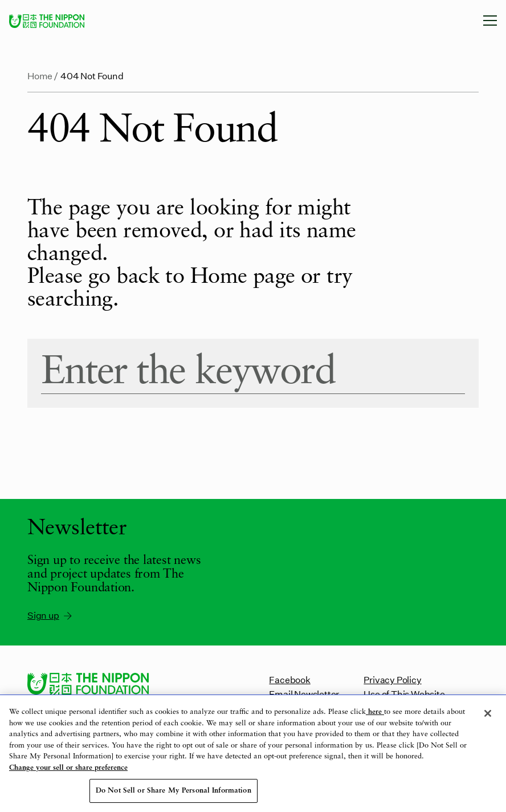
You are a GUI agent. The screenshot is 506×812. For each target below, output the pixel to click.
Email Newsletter (304, 694)
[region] (253, 754)
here (375, 712)
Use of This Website (404, 694)
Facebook (289, 679)
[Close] (488, 713)
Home (40, 76)
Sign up (50, 615)
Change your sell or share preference (68, 768)
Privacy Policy (392, 679)
